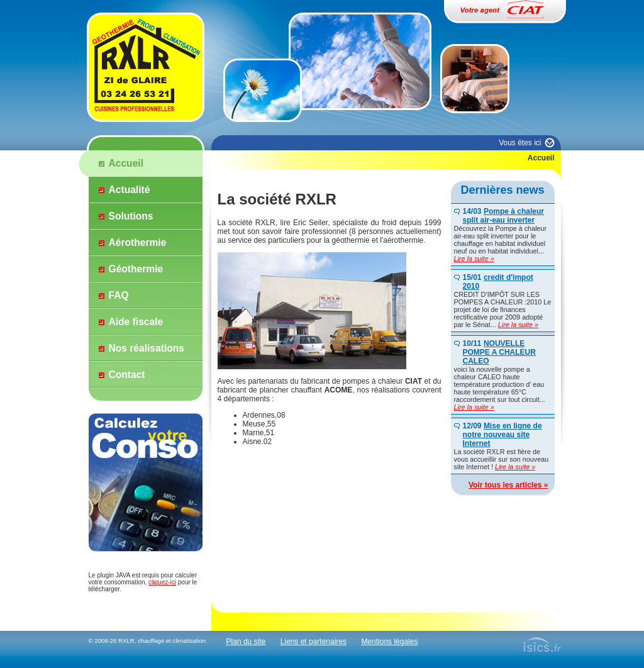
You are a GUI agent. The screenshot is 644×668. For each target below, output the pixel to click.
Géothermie (136, 269)
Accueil (126, 163)
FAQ (119, 295)
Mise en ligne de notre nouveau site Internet (502, 435)
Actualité (130, 190)
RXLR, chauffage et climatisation (162, 641)
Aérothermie (138, 242)
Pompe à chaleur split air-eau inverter (503, 216)
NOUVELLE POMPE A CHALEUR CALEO (499, 352)
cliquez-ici (162, 582)
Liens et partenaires (314, 642)
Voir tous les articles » (508, 485)
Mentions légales (389, 642)
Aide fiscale (136, 322)
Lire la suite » (474, 259)
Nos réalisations (147, 348)
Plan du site (246, 642)
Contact (127, 375)
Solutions (131, 216)
